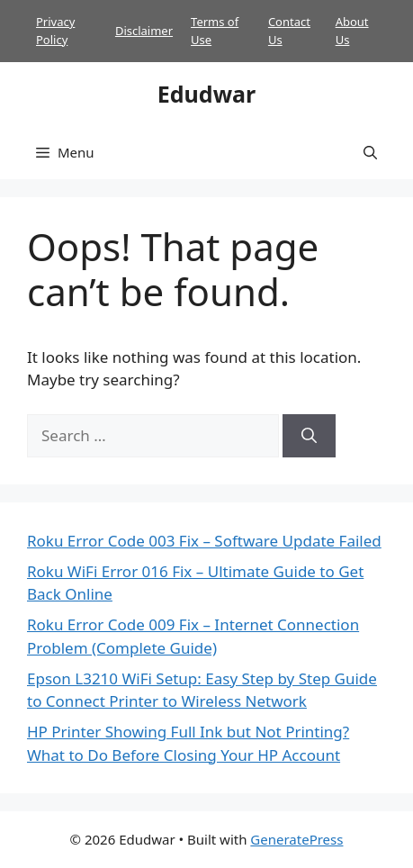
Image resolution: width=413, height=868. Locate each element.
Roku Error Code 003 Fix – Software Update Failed (204, 541)
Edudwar (206, 94)
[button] (370, 152)
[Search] (309, 436)
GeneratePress (296, 839)
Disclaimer (144, 31)
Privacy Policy (55, 31)
